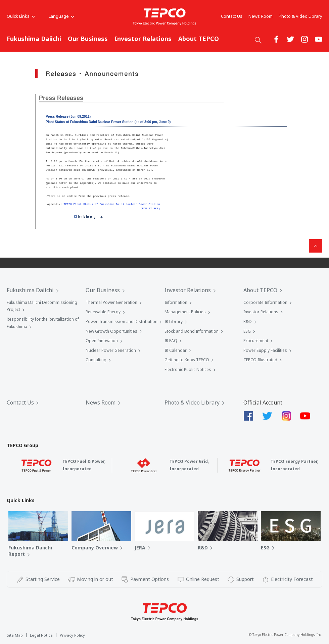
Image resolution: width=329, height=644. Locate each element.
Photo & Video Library (300, 16)
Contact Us (232, 16)
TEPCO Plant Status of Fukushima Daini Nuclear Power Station (112, 204)
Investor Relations (143, 39)
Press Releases (61, 98)
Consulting (96, 360)
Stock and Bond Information (192, 331)
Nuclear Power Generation (111, 350)
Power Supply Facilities (265, 350)
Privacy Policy (72, 635)
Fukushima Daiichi (34, 39)
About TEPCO (199, 39)
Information (176, 302)
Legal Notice (41, 635)
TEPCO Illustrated (260, 360)
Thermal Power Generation (111, 302)
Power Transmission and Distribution (122, 321)
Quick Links (21, 16)
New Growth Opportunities (111, 331)
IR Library (174, 321)
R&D (248, 321)
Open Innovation (102, 341)
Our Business (88, 39)
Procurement (256, 341)
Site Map (15, 635)
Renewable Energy (103, 312)
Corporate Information (265, 302)
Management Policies (185, 312)
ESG (247, 331)
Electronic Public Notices (188, 369)
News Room (261, 16)
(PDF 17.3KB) (150, 208)
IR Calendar (176, 350)
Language (62, 16)
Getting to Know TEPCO (187, 360)
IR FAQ (171, 341)
